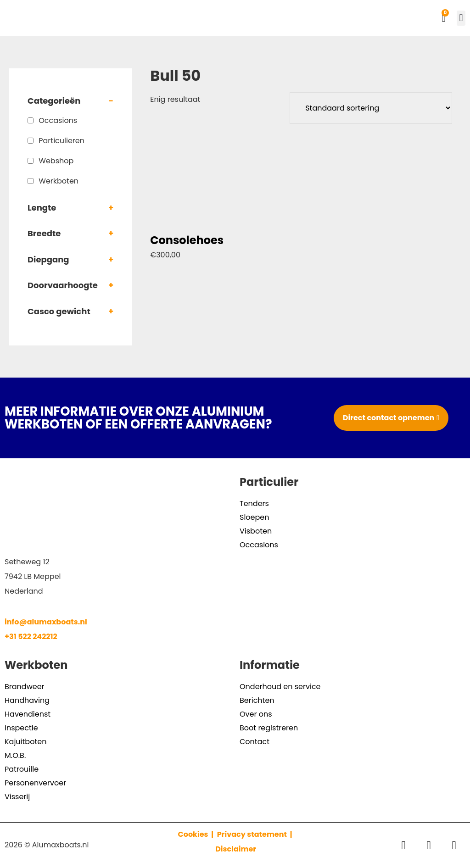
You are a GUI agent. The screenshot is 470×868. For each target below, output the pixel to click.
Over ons (256, 714)
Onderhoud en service (280, 687)
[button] (461, 18)
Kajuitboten (25, 742)
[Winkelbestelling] (371, 108)
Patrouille (22, 769)
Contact (255, 742)
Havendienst (28, 714)
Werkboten (59, 181)
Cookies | (197, 834)
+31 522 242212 (31, 637)
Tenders (254, 504)
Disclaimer (236, 849)
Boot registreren (269, 728)
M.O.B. (15, 755)
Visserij (17, 797)
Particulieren (62, 141)
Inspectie (21, 728)
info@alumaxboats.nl (46, 622)
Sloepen (254, 517)
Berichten (257, 700)
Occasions (58, 120)
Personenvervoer (35, 783)
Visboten (256, 531)
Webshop (56, 161)
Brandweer (25, 687)
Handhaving (27, 700)
